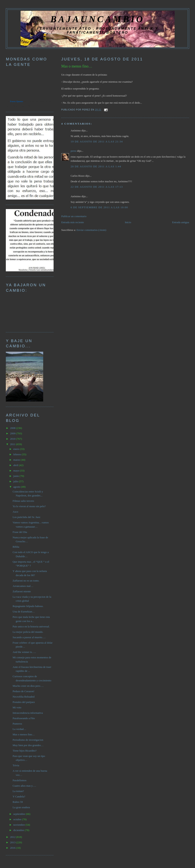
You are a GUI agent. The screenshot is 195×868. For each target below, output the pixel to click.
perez (74, 151)
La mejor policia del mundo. (28, 632)
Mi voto (17, 707)
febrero (18, 454)
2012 (13, 837)
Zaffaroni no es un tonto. (26, 581)
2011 (13, 444)
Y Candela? (19, 796)
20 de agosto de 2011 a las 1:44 (96, 166)
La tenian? (18, 791)
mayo (17, 471)
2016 (13, 848)
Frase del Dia (20, 532)
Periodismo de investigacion (28, 740)
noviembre (19, 825)
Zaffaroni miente (22, 591)
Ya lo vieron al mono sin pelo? (29, 506)
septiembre (20, 814)
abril (16, 465)
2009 (13, 433)
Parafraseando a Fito (24, 718)
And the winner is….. (24, 652)
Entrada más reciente (73, 222)
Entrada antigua (181, 222)
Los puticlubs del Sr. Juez (26, 517)
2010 (13, 439)
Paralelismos (20, 780)
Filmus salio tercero (23, 501)
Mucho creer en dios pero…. (28, 686)
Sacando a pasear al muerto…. (29, 637)
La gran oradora (21, 807)
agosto (17, 487)
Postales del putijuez (24, 702)
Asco (15, 512)
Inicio (128, 222)
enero (17, 449)
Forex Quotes (17, 101)
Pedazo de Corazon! (24, 691)
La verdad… (19, 729)
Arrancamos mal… (23, 586)
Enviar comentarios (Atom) (91, 230)
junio (16, 476)
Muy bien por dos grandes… (28, 745)
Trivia (16, 765)
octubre (18, 819)
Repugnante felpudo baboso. (28, 606)
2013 (13, 842)
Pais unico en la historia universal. (31, 626)
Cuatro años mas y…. (24, 786)
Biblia (16, 547)
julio (16, 481)
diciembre (19, 830)
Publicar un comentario (74, 216)
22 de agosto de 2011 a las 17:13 (97, 187)
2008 (13, 428)
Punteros (17, 724)
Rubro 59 (18, 802)
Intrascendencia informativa (28, 713)
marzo (17, 460)
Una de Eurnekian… (24, 612)
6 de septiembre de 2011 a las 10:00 (99, 207)
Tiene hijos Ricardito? (25, 751)
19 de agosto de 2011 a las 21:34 (97, 141)
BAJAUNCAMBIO (97, 19)
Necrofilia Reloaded (24, 697)
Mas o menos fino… (77, 66)
